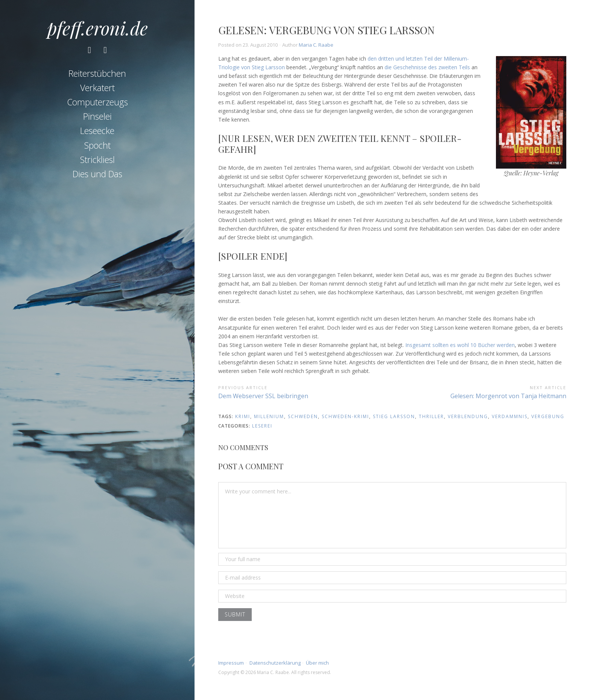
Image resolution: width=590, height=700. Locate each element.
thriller (431, 416)
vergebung (548, 416)
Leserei (262, 426)
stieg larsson (394, 416)
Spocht (97, 146)
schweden (303, 416)
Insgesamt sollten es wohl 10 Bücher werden (460, 345)
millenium (269, 416)
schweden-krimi (345, 416)
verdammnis (510, 416)
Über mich (317, 663)
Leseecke (97, 131)
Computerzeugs (97, 102)
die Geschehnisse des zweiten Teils (427, 67)
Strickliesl (97, 160)
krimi (243, 416)
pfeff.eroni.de (97, 28)
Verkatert (97, 88)
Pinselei (97, 117)
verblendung (468, 416)
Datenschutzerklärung (275, 663)
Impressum (231, 663)
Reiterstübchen (97, 74)
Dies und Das (97, 175)
